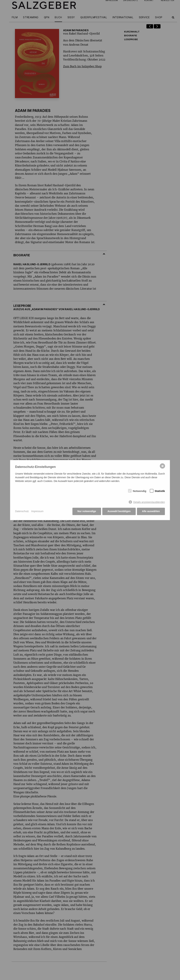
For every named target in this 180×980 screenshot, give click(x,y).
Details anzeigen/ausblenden (149, 502)
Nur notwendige (87, 511)
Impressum (37, 511)
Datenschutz (22, 511)
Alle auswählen (151, 511)
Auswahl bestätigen (119, 511)
